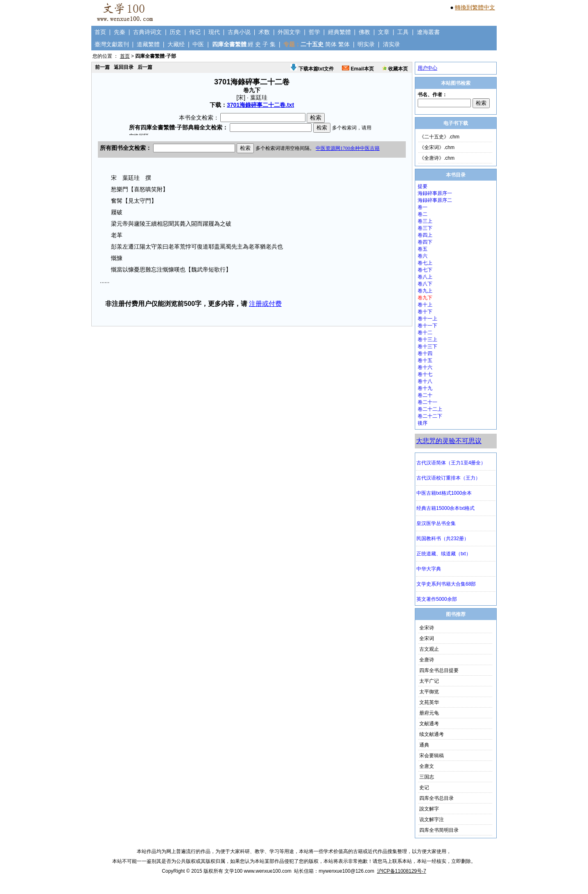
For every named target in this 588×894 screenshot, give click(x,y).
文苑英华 (429, 702)
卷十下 (425, 312)
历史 (175, 32)
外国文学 (289, 32)
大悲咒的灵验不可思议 (449, 441)
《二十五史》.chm (439, 137)
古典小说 (239, 32)
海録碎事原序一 (435, 193)
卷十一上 (427, 319)
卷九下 (425, 298)
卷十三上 (427, 339)
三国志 (427, 777)
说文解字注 (432, 819)
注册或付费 (265, 304)
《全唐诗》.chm (437, 158)
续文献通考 (432, 734)
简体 (331, 44)
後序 (423, 423)
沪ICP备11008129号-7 (402, 871)
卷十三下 (427, 346)
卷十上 (425, 305)
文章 (384, 32)
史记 (424, 788)
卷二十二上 (430, 409)
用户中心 (427, 68)
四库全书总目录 (436, 798)
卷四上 (425, 235)
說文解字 (429, 809)
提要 (423, 186)
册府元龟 (429, 713)
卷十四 (425, 353)
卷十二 (425, 333)
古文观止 (429, 649)
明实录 (366, 44)
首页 (100, 32)
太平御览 (429, 692)
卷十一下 (427, 326)
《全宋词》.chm (437, 147)
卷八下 (425, 284)
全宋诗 (427, 628)
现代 (214, 32)
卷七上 (425, 263)
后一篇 (145, 67)
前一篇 (102, 67)
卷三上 (425, 221)
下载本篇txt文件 (312, 69)
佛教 (364, 32)
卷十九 (425, 388)
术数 (264, 32)
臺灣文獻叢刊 (112, 44)
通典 (424, 745)
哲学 (314, 32)
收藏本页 (395, 69)
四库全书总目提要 (439, 670)
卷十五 (425, 360)
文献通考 (429, 724)
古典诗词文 (147, 32)
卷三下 (425, 228)
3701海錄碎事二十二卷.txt (260, 105)
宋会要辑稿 (432, 756)
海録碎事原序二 (435, 200)
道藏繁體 (148, 44)
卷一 (423, 207)
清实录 (391, 44)
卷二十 (425, 395)
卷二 (423, 214)
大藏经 (176, 44)
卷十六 (425, 367)
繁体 (344, 44)
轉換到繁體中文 (475, 7)
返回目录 (124, 67)
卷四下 (425, 242)
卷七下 (425, 270)
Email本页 (358, 69)
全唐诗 (427, 660)
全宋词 (427, 638)
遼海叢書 (428, 32)
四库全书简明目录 (439, 830)
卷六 (423, 256)
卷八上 (425, 277)
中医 (198, 44)
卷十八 (425, 381)
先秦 (120, 32)
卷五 (423, 249)
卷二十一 (427, 402)
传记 (195, 32)
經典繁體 (339, 32)
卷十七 (425, 374)
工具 (403, 32)
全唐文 (427, 766)
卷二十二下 (430, 416)
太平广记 (429, 681)
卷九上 (425, 291)
